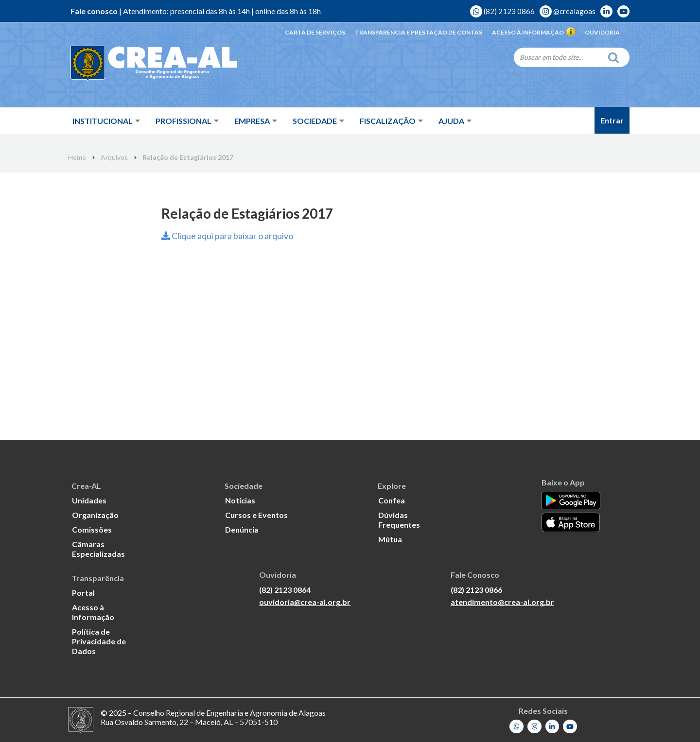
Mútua (390, 539)
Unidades (89, 500)
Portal (83, 593)
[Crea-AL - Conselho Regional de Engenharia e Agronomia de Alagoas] (140, 63)
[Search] (558, 57)
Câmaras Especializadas (98, 549)
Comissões (92, 529)
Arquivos (114, 157)
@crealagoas (568, 11)
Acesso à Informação (534, 32)
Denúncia (242, 529)
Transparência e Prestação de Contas (419, 32)
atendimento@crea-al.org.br (502, 602)
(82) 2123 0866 (502, 11)
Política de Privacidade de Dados (99, 641)
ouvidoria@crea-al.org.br (305, 602)
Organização (95, 515)
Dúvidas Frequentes (399, 520)
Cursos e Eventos (256, 515)
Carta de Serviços (315, 32)
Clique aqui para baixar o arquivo (227, 236)
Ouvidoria (602, 32)
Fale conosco (94, 11)
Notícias (240, 500)
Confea (392, 500)
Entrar (612, 120)
